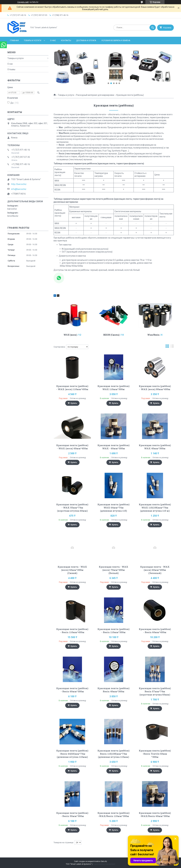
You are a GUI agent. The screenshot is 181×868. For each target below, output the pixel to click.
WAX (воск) (70, 335)
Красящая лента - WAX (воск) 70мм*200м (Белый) (114, 570)
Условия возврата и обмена (116, 40)
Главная (14, 40)
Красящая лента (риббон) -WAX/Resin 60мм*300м (155, 814)
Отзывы (11, 69)
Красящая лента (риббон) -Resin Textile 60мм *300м (155, 754)
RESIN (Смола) (111, 335)
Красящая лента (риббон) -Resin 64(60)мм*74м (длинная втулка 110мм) (72, 754)
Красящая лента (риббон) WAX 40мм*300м (155, 447)
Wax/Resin (153, 335)
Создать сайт (23, 2)
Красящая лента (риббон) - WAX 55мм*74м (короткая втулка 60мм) (72, 508)
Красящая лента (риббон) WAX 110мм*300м (114, 388)
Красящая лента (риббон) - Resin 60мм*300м (72, 690)
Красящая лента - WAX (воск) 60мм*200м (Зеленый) (155, 570)
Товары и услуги (33, 40)
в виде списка (172, 347)
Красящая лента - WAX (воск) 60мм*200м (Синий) (72, 570)
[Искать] (153, 28)
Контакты (66, 40)
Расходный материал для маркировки (95, 95)
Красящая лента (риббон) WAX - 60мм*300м (114, 447)
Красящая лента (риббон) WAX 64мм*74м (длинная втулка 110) (114, 508)
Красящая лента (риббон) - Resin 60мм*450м (155, 631)
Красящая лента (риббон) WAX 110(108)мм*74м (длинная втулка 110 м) (155, 508)
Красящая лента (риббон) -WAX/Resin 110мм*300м (114, 814)
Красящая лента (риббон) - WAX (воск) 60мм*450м (72, 447)
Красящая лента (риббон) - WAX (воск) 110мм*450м (72, 388)
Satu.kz (104, 861)
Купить (74, 403)
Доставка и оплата (86, 40)
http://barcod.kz (19, 184)
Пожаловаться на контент (104, 864)
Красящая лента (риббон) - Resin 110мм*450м (72, 631)
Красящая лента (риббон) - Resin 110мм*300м (114, 631)
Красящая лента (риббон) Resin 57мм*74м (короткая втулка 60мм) (155, 691)
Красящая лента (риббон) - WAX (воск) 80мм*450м (155, 388)
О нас (53, 40)
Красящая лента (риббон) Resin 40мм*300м (114, 690)
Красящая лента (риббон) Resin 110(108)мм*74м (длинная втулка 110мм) (114, 754)
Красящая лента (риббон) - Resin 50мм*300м (72, 814)
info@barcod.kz (19, 189)
